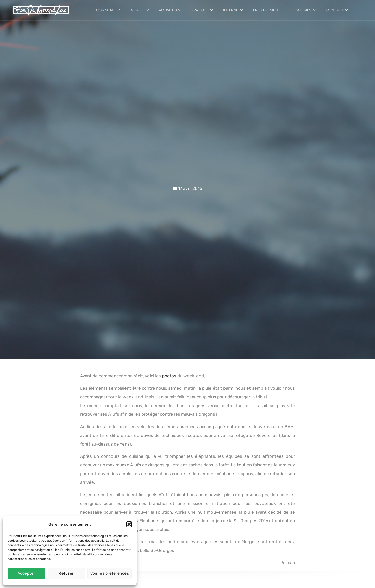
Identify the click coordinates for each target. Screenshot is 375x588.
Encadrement (269, 10)
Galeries (306, 10)
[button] (129, 524)
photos (169, 376)
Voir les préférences (110, 573)
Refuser (66, 573)
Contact (338, 10)
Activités (170, 10)
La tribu (139, 10)
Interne (233, 10)
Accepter (26, 573)
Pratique (202, 10)
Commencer (108, 10)
